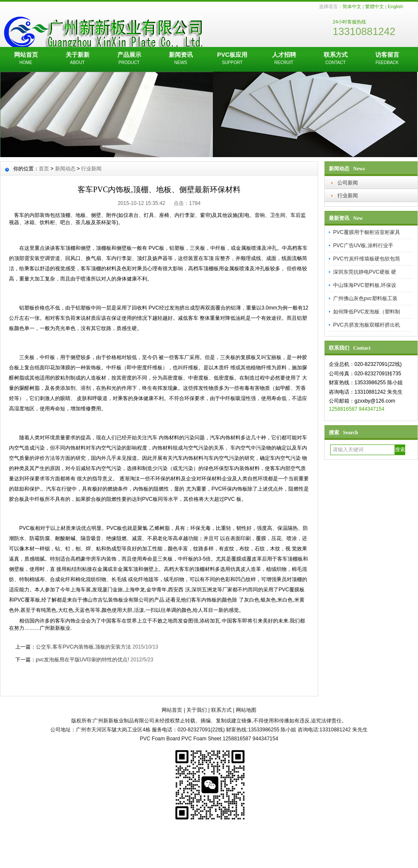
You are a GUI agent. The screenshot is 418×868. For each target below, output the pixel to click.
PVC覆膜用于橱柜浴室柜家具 (367, 232)
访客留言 (387, 59)
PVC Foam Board (160, 739)
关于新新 (77, 59)
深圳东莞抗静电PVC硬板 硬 (365, 272)
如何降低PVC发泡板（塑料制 (367, 312)
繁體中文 (374, 6)
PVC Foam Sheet (201, 739)
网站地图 (246, 710)
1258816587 (343, 409)
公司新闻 (348, 183)
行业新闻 (348, 196)
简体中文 (352, 6)
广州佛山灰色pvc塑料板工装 (365, 298)
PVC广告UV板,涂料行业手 (363, 245)
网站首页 (26, 59)
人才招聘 (284, 59)
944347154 (372, 409)
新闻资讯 (181, 59)
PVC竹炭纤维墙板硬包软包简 (367, 259)
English (395, 6)
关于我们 (197, 710)
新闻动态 (65, 169)
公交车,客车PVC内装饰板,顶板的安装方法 (83, 647)
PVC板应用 (232, 59)
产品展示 (129, 59)
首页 (44, 169)
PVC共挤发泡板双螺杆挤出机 (367, 325)
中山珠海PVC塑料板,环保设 (365, 285)
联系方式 (335, 59)
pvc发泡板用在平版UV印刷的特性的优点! (83, 660)
